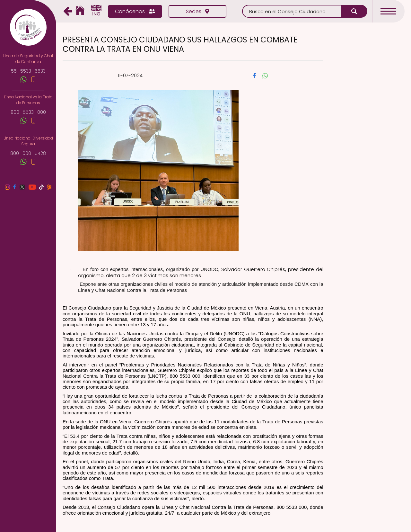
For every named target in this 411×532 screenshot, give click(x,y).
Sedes (197, 11)
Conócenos (135, 11)
